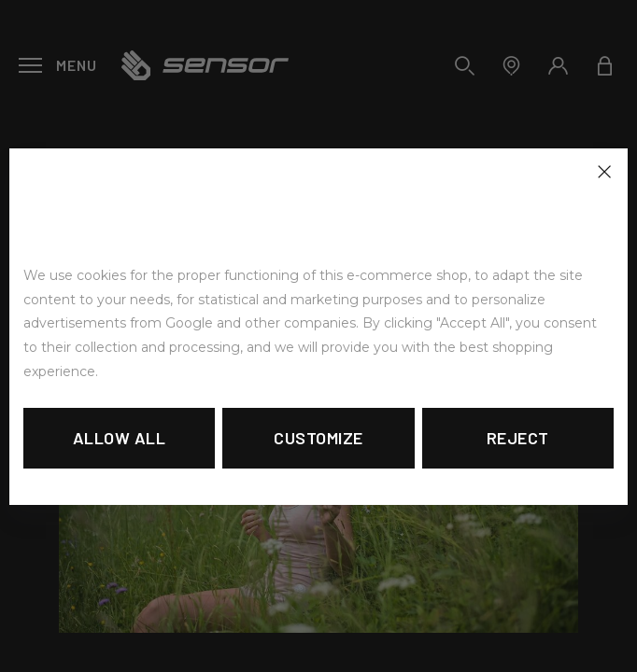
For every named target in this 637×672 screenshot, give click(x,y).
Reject (518, 438)
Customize (318, 438)
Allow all (120, 438)
